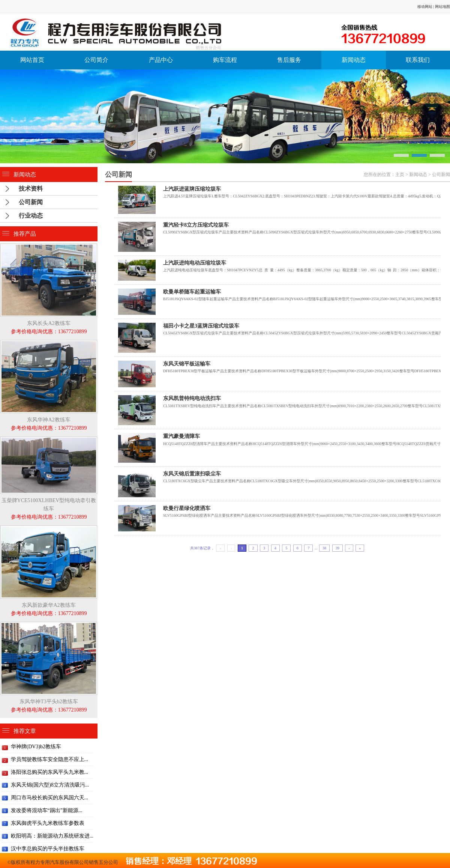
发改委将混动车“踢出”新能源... (47, 810)
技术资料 (31, 189)
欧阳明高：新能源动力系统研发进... (52, 836)
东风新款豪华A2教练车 (49, 605)
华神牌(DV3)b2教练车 (36, 747)
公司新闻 (441, 175)
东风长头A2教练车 (49, 323)
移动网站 (425, 7)
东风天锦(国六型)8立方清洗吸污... (50, 785)
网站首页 (32, 60)
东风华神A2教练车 (49, 420)
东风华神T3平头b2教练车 (49, 702)
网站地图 (442, 7)
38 (324, 548)
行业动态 (31, 216)
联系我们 (418, 60)
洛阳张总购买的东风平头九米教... (50, 772)
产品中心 (161, 60)
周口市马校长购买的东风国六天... (50, 798)
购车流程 (225, 60)
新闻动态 (354, 60)
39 (337, 548)
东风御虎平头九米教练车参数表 (48, 823)
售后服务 (289, 60)
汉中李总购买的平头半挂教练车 (48, 849)
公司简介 (96, 60)
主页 (400, 175)
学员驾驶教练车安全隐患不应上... (50, 759)
